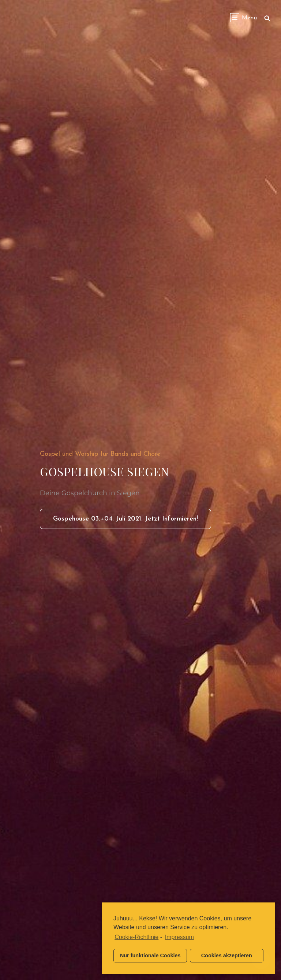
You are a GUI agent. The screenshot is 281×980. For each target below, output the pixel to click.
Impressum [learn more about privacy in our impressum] (179, 937)
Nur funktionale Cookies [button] (150, 955)
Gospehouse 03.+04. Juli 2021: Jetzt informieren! (132, 521)
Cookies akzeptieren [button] (227, 955)
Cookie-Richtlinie (136, 937)
